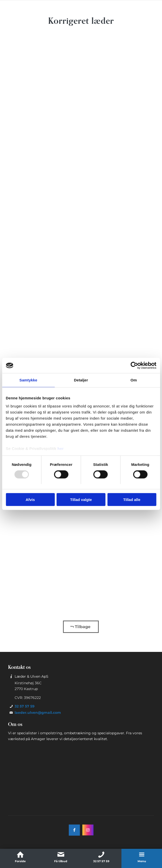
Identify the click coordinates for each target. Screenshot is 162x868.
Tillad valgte (81, 500)
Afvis (30, 500)
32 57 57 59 (25, 706)
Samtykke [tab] (28, 380)
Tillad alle (132, 500)
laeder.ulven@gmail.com (38, 713)
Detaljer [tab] (81, 380)
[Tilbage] (81, 627)
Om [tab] (134, 380)
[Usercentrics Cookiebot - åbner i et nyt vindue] (134, 366)
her (61, 448)
